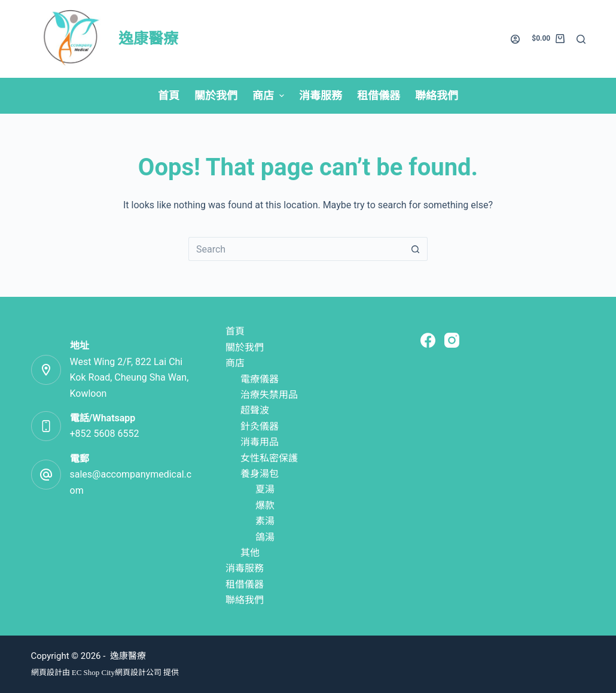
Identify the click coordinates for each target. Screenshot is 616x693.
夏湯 (265, 489)
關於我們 (245, 347)
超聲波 (255, 410)
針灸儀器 (260, 426)
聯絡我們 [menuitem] (437, 95)
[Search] (581, 39)
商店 (235, 363)
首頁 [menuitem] (169, 95)
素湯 (265, 521)
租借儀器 (245, 584)
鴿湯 (265, 537)
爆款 (265, 505)
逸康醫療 (148, 39)
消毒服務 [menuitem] (321, 95)
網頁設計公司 (138, 672)
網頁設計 (47, 672)
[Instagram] (452, 340)
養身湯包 (260, 474)
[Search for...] (296, 249)
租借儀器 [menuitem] (379, 95)
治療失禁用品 (269, 395)
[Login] (515, 39)
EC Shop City (93, 672)
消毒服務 (245, 568)
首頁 (235, 331)
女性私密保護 (269, 458)
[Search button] (416, 249)
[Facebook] (428, 340)
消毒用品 (260, 442)
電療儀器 (260, 379)
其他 (250, 553)
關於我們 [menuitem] (216, 95)
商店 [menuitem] (270, 95)
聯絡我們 (245, 600)
